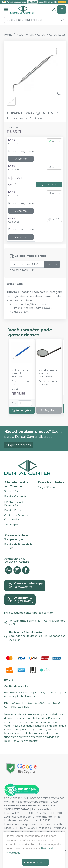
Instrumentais (25, 35)
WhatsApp (11, 525)
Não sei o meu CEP (22, 270)
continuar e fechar (35, 862)
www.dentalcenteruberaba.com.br (26, 802)
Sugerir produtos (18, 445)
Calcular (52, 264)
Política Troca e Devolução (14, 504)
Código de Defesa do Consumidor (17, 518)
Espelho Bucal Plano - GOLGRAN (48, 374)
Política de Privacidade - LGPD (18, 547)
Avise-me (21, 159)
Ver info (54, 141)
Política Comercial (16, 496)
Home (8, 35)
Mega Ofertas (46, 487)
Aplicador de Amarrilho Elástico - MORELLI (20, 374)
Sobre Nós (11, 491)
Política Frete (13, 511)
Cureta (41, 35)
